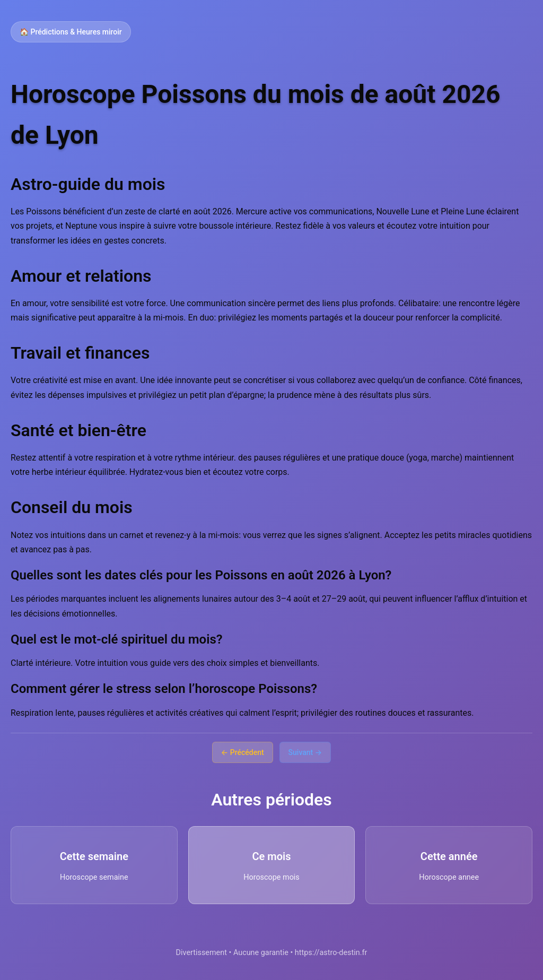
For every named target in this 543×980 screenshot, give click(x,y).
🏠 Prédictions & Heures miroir (71, 32)
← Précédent (243, 752)
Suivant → (305, 752)
